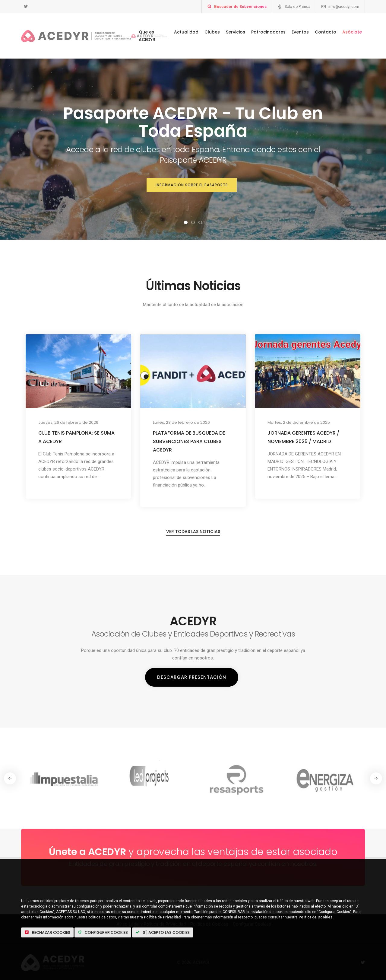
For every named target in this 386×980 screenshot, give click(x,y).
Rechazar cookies (50, 932)
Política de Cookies (316, 916)
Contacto (326, 32)
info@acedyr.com (344, 6)
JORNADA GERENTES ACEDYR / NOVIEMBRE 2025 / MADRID (303, 437)
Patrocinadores (268, 32)
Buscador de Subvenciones (240, 6)
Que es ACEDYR (147, 36)
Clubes (212, 32)
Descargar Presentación (192, 683)
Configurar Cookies (112, 932)
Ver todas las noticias (193, 538)
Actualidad (186, 32)
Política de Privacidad (162, 916)
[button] (186, 222)
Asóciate (352, 32)
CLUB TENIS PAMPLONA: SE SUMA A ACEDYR (76, 437)
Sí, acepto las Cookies (178, 932)
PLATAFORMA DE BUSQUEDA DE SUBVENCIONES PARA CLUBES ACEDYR (189, 441)
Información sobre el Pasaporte (192, 186)
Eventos (300, 32)
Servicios (236, 32)
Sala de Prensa (297, 6)
